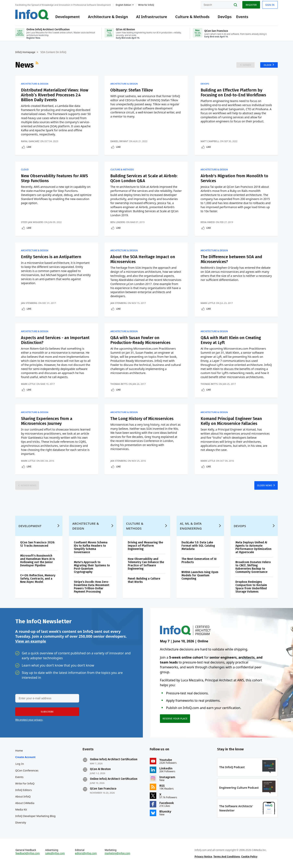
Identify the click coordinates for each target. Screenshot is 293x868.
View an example (31, 641)
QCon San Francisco (103, 789)
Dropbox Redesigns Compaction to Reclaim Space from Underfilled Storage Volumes (251, 587)
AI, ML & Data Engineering (191, 526)
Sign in (270, 5)
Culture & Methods (192, 17)
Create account (25, 757)
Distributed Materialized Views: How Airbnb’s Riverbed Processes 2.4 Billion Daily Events (55, 95)
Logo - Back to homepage (32, 15)
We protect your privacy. (29, 720)
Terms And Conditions (227, 857)
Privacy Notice (203, 857)
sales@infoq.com (55, 853)
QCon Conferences (27, 770)
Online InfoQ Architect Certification (114, 759)
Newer (247, 65)
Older (268, 65)
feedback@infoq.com (28, 853)
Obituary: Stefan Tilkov (132, 90)
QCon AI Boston (100, 769)
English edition (124, 5)
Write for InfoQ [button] (146, 5)
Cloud (25, 170)
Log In (20, 764)
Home (19, 751)
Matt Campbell (210, 141)
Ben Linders (118, 222)
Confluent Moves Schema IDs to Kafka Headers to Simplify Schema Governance (91, 547)
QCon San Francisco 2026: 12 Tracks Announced (37, 544)
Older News (265, 485)
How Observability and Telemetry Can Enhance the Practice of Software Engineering (146, 564)
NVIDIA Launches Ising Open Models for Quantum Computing (200, 575)
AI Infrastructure (152, 17)
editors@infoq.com (86, 853)
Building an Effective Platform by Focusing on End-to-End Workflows (233, 92)
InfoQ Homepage (25, 52)
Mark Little (208, 303)
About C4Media (25, 803)
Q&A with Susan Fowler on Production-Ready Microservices (140, 340)
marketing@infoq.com (117, 853)
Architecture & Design (108, 17)
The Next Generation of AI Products (199, 561)
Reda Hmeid (208, 222)
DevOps (225, 17)
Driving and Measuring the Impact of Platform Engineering (145, 546)
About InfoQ (23, 796)
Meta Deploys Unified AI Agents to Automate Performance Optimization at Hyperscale (253, 547)
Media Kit (21, 809)
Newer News (29, 485)
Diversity (21, 822)
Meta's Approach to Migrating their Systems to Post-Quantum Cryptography (92, 567)
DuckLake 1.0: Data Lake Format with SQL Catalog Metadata (198, 546)
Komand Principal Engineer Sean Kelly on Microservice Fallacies (231, 421)
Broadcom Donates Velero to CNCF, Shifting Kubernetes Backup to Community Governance (253, 567)
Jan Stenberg (29, 303)
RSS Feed (37, 65)
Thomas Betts (119, 384)
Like (29, 147)
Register (251, 5)
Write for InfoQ (25, 783)
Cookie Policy (249, 857)
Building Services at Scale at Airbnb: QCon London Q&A (144, 178)
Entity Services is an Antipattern (51, 257)
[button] (47, 712)
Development (68, 17)
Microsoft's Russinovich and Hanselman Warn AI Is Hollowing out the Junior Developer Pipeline (37, 561)
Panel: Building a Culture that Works (144, 580)
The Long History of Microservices (142, 419)
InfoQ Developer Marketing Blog (35, 816)
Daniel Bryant (119, 141)
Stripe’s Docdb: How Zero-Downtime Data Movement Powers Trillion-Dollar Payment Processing (92, 587)
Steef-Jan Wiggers (32, 222)
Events (242, 17)
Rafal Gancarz (30, 141)
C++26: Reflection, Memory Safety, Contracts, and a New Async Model (38, 579)
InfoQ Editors (24, 790)
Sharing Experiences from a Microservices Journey (47, 421)
